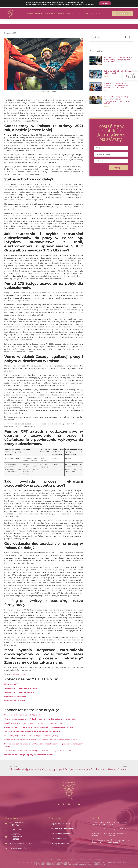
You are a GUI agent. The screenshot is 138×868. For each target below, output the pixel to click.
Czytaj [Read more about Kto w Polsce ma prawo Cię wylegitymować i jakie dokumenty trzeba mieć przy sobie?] (106, 106)
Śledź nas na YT (11, 684)
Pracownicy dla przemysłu (62, 829)
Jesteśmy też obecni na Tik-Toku (19, 692)
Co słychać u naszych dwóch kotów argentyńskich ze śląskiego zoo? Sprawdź (39, 727)
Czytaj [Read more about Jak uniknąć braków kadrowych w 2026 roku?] (106, 76)
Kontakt (96, 13)
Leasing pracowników (60, 844)
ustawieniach (89, 4)
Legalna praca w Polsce (60, 824)
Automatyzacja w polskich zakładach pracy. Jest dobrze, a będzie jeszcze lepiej (38, 751)
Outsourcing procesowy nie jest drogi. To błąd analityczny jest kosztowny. (118, 59)
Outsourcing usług (58, 839)
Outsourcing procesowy (61, 834)
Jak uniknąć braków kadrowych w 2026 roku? (110, 829)
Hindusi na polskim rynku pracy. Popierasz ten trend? (29, 755)
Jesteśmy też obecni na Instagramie (21, 688)
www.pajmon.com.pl (20, 674)
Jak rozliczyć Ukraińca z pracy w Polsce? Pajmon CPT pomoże (32, 731)
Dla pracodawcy (66, 13)
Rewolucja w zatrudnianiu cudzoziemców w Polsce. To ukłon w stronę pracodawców (40, 740)
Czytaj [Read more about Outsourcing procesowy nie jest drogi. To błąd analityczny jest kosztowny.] (106, 65)
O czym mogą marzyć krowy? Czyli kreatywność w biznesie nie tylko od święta (40, 719)
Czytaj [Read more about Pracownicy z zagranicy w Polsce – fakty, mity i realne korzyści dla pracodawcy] (106, 91)
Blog (87, 13)
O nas (79, 13)
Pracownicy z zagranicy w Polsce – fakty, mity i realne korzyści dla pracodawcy (116, 85)
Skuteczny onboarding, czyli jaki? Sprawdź (22, 715)
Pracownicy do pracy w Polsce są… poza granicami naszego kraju (32, 736)
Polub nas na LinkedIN (15, 701)
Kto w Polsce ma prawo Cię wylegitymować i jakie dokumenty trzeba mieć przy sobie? (117, 100)
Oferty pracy (50, 13)
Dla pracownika (35, 13)
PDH (99, 860)
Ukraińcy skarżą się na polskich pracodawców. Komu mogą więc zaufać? (35, 723)
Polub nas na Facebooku (15, 697)
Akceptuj (105, 3)
